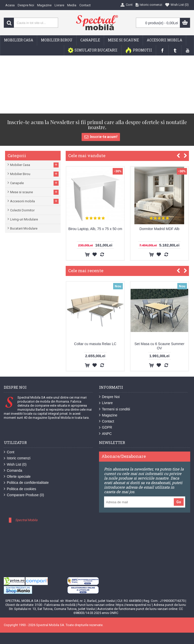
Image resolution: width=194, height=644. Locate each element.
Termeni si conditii (115, 409)
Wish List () (15, 465)
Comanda (13, 471)
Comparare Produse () (24, 495)
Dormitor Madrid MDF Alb (159, 229)
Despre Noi (109, 397)
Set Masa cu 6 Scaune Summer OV (159, 346)
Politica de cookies (20, 489)
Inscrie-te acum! (101, 137)
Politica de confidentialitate (26, 483)
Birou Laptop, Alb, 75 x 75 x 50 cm (95, 229)
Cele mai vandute (87, 156)
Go (179, 502)
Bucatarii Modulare (24, 228)
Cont (9, 452)
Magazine (108, 415)
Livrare (106, 403)
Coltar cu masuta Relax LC (95, 344)
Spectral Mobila (26, 520)
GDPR (106, 427)
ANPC (105, 434)
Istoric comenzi (17, 458)
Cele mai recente (86, 271)
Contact (107, 421)
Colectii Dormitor (22, 210)
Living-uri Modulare (24, 219)
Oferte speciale (17, 477)
